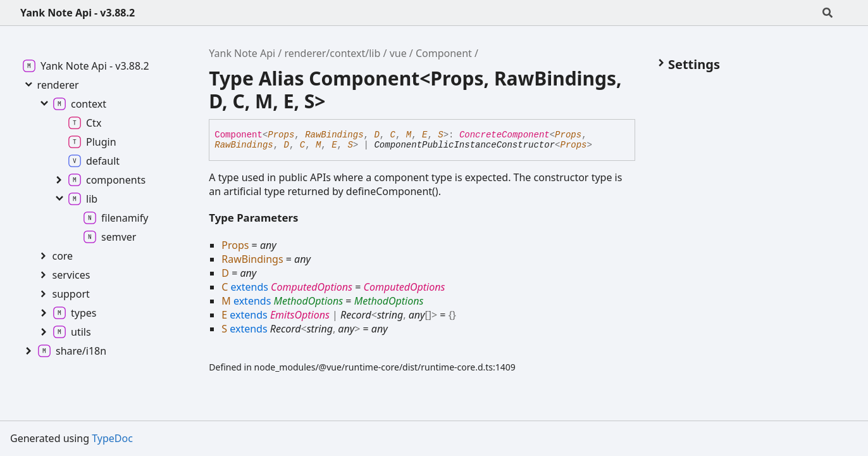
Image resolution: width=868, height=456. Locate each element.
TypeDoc (112, 438)
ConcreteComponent (505, 135)
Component (444, 53)
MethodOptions (308, 301)
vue (398, 53)
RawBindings (334, 135)
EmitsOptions (300, 315)
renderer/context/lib (332, 53)
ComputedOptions (312, 287)
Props (281, 135)
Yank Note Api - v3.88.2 (77, 13)
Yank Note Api (242, 53)
